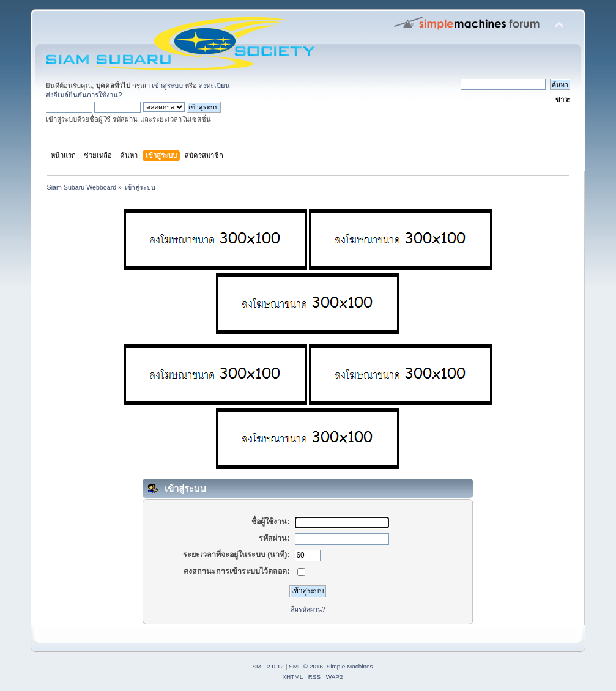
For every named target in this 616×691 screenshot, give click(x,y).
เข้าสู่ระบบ (167, 86)
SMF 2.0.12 (268, 666)
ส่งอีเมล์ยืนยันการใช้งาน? (84, 95)
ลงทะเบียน (214, 86)
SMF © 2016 (306, 666)
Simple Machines (350, 666)
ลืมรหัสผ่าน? (308, 609)
